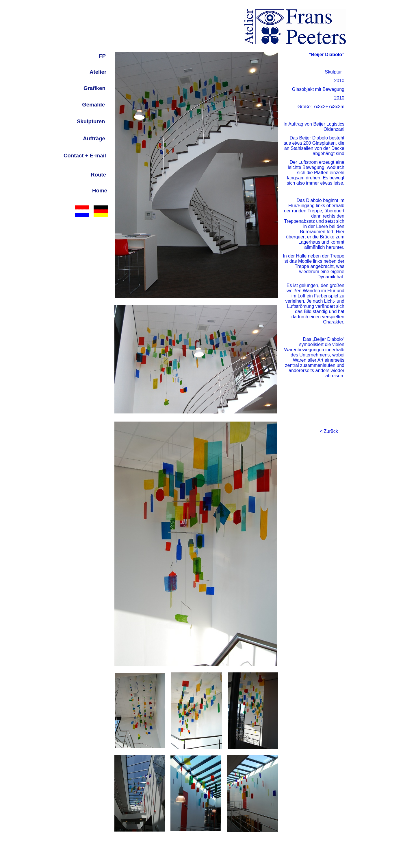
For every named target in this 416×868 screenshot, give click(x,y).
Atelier (98, 72)
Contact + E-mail (85, 156)
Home (100, 191)
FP (102, 56)
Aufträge (94, 138)
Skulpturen (91, 121)
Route (98, 175)
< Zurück (329, 431)
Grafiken (94, 88)
